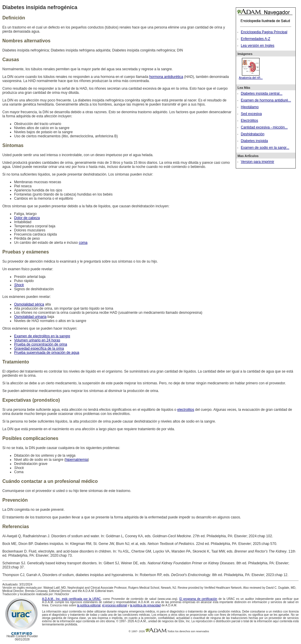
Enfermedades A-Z (255, 39)
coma (83, 243)
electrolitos (186, 410)
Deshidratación (252, 134)
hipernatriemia (77, 460)
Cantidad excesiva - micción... (264, 127)
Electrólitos (249, 121)
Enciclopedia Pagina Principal (264, 32)
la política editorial (89, 605)
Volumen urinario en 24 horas (37, 340)
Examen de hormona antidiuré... (266, 100)
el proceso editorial (115, 605)
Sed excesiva (251, 114)
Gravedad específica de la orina (39, 348)
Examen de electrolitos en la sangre (42, 336)
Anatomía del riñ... (251, 76)
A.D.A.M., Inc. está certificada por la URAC (71, 599)
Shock (19, 285)
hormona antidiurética (166, 77)
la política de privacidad (145, 605)
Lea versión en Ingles (257, 46)
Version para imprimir (257, 162)
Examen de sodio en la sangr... (265, 148)
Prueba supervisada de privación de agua (47, 353)
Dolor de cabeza (27, 218)
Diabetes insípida (254, 141)
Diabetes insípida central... (261, 94)
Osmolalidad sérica (29, 304)
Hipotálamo (250, 107)
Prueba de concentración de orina (41, 344)
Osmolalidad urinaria (30, 317)
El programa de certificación (198, 599)
